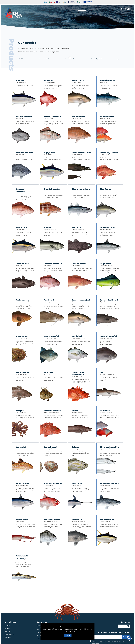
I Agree (67, 635)
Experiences (102, 9)
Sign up (126, 637)
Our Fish (8, 626)
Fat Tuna (72, 9)
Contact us (113, 9)
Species (8, 629)
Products (82, 9)
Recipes (92, 9)
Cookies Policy (72, 629)
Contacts (8, 637)
